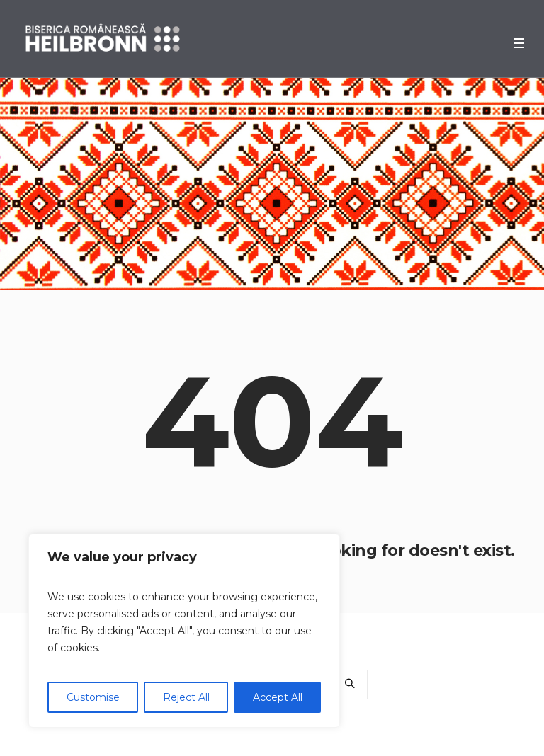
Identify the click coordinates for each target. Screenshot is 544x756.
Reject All (186, 697)
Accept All (278, 697)
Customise (93, 697)
